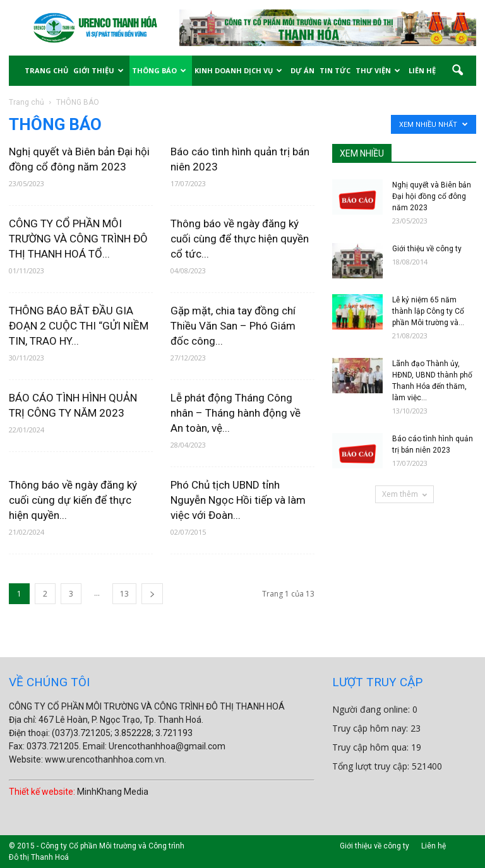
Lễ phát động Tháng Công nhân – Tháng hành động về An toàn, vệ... (236, 413)
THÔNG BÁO (159, 70)
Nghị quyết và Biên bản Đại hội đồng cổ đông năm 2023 (432, 196)
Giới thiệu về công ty (427, 249)
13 (124, 594)
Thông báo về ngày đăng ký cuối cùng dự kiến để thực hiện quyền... (73, 500)
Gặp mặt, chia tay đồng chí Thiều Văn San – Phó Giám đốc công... (233, 326)
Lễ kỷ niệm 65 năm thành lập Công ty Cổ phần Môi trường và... (428, 311)
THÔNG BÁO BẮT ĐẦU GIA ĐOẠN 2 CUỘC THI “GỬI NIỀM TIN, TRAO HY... (79, 326)
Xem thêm (404, 494)
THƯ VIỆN (378, 70)
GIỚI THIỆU (99, 70)
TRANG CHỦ (46, 70)
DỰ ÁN (302, 70)
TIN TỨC (335, 70)
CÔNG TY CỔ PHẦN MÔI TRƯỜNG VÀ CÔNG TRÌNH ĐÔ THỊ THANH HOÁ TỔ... (78, 239)
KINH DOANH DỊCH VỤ (238, 70)
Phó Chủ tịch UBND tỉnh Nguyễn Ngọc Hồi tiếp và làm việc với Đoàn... (238, 500)
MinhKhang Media (113, 792)
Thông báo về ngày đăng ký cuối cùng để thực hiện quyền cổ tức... (240, 239)
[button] (457, 71)
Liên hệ (434, 846)
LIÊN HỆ (422, 70)
